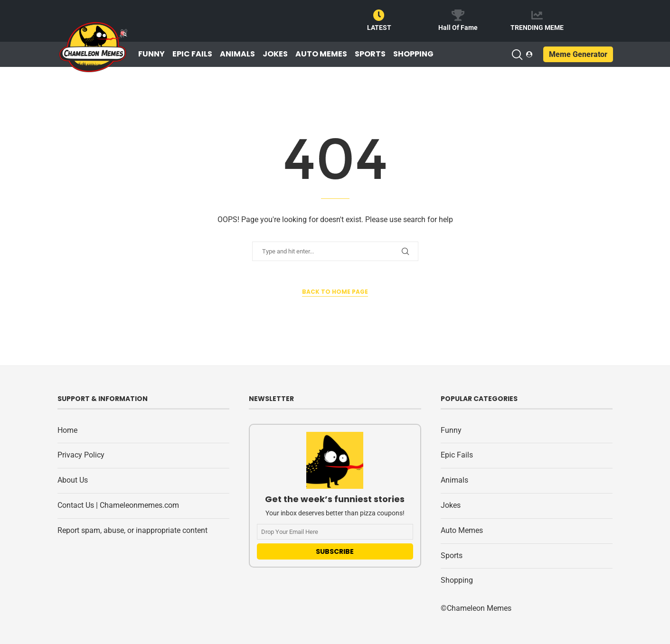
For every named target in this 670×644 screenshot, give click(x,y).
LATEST (379, 28)
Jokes (275, 54)
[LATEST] (379, 15)
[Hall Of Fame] (458, 15)
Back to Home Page (335, 292)
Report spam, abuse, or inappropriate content (132, 530)
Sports (370, 54)
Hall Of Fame (458, 28)
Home (67, 430)
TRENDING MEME (537, 28)
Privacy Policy (81, 455)
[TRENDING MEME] (537, 15)
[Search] (517, 55)
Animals (237, 54)
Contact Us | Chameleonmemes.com (118, 505)
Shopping (413, 54)
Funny (151, 54)
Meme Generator (578, 54)
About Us (73, 480)
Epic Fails (192, 54)
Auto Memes (321, 54)
